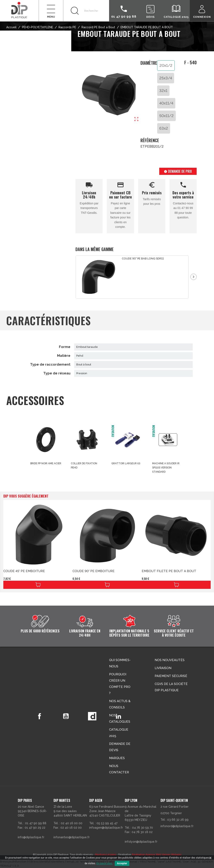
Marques (117, 758)
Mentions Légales (106, 854)
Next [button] (194, 277)
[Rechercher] (86, 11)
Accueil (11, 27)
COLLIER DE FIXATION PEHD (84, 466)
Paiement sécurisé (171, 676)
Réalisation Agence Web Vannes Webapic (157, 854)
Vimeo (92, 716)
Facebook (39, 716)
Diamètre (149, 63)
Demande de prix (178, 171)
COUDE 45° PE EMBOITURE (24, 571)
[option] (132, 277)
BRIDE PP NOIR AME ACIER (46, 463)
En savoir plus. (104, 863)
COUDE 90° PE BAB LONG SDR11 (143, 259)
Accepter (122, 863)
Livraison (163, 668)
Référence (149, 140)
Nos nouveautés (170, 660)
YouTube (66, 716)
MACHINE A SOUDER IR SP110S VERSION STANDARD (166, 468)
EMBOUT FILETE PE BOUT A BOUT (169, 571)
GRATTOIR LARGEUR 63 (126, 463)
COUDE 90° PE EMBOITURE (94, 571)
